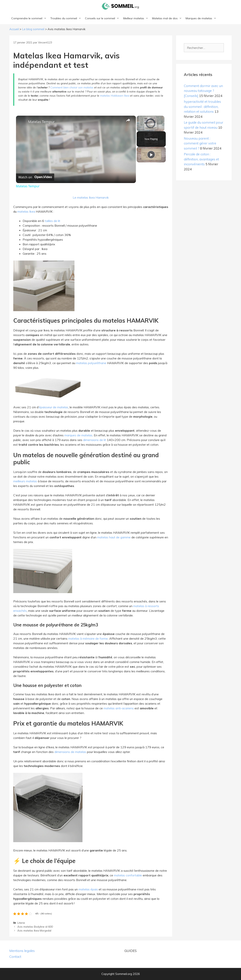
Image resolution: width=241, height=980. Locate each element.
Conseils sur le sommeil (103, 18)
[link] (22, 122)
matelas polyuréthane (91, 363)
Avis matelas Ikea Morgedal (34, 930)
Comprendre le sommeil (30, 18)
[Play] (151, 155)
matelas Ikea (26, 211)
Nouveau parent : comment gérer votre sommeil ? (200, 143)
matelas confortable (128, 875)
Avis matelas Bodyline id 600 (35, 927)
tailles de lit (53, 221)
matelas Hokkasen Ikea (115, 96)
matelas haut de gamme (114, 537)
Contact (15, 957)
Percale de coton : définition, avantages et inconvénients (201, 159)
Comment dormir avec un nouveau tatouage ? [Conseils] (203, 91)
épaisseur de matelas (54, 407)
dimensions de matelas (70, 752)
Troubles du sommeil (67, 18)
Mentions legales (22, 951)
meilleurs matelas (25, 481)
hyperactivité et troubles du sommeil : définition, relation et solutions (202, 107)
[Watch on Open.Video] (35, 177)
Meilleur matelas (137, 18)
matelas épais (88, 889)
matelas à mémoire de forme (88, 638)
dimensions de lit (95, 440)
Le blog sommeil (33, 29)
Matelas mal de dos (168, 18)
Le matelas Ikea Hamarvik (91, 197)
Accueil (14, 29)
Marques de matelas (202, 18)
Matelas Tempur (41, 122)
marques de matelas (78, 435)
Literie (21, 923)
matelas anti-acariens (119, 708)
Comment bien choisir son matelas (72, 87)
